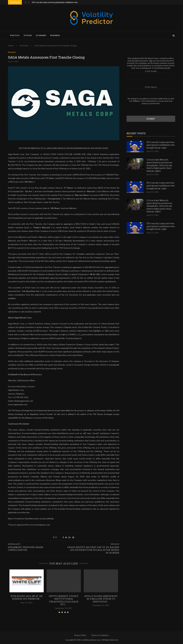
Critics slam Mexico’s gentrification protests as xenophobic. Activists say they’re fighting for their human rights (159, 165)
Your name (151, 74)
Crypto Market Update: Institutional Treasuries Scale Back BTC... (64, 600)
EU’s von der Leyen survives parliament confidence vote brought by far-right (161, 145)
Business (55, 35)
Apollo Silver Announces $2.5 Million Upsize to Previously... (101, 599)
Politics (15, 35)
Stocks (28, 35)
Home (11, 46)
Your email (151, 90)
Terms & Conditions (100, 635)
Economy (41, 35)
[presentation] (148, 110)
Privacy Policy (80, 635)
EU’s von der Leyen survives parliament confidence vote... (55, 2)
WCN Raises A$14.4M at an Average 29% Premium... (27, 598)
